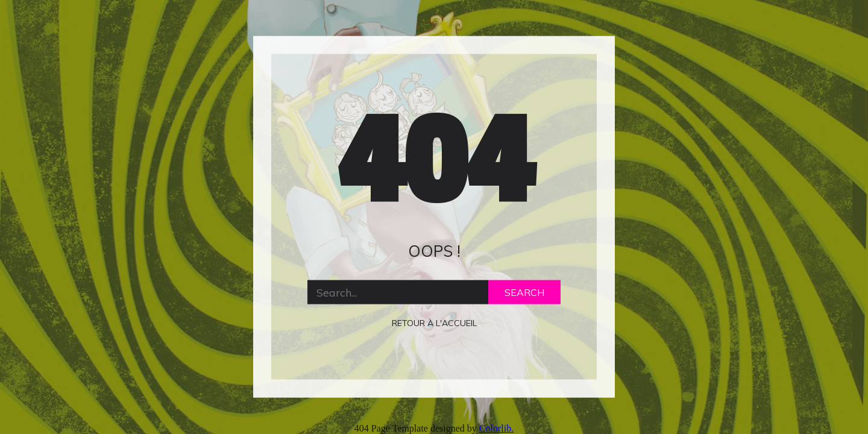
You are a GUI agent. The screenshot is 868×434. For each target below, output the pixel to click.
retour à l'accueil (434, 323)
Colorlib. (496, 428)
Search (524, 292)
